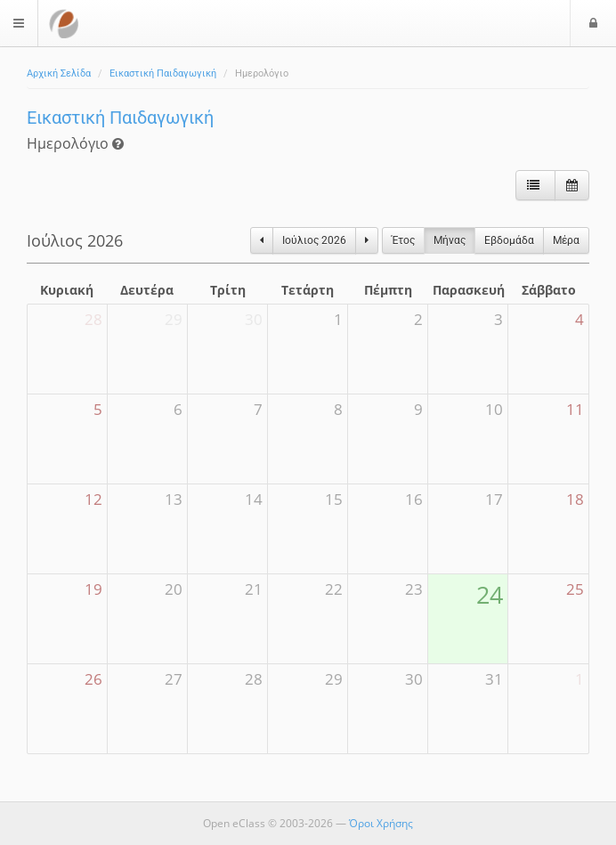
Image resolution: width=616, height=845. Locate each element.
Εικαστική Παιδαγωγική (163, 73)
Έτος (403, 240)
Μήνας (450, 240)
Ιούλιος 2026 (314, 240)
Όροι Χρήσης (381, 823)
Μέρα (566, 240)
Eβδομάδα (509, 240)
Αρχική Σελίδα (59, 73)
